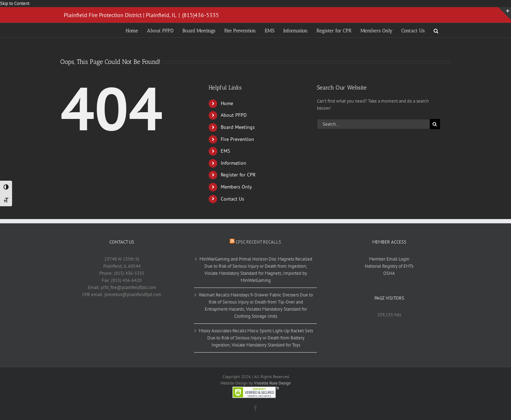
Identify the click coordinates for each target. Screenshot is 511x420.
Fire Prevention (237, 139)
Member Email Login (389, 259)
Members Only (236, 187)
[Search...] (373, 124)
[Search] (435, 124)
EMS (225, 151)
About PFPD (234, 115)
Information (233, 163)
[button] (436, 30)
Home (227, 103)
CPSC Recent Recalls (258, 242)
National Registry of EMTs (389, 266)
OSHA (389, 273)
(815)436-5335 (200, 15)
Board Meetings (238, 127)
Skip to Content (15, 3)
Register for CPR (238, 175)
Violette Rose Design (273, 383)
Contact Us (232, 199)
